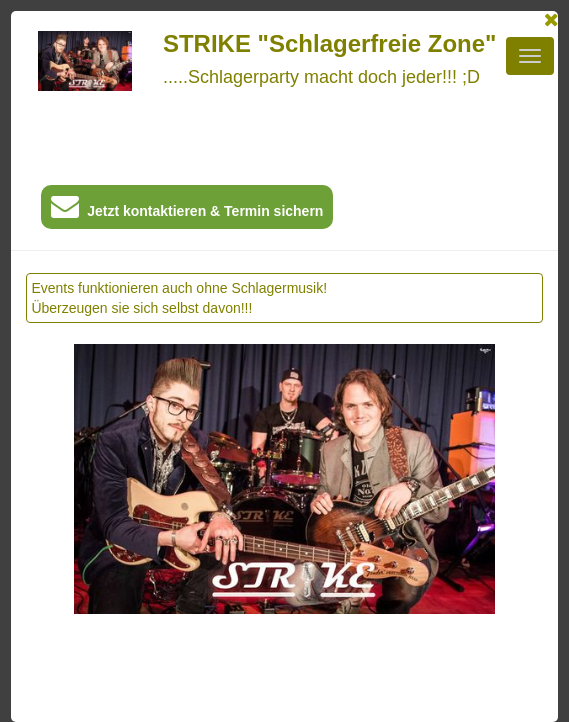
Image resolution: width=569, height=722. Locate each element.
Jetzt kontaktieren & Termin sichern (187, 210)
